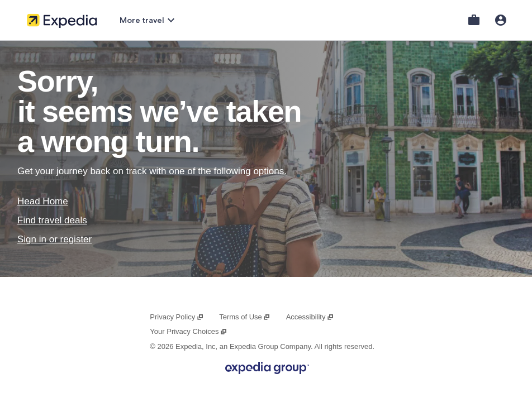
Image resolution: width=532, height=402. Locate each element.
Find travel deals (52, 220)
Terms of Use (245, 317)
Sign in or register (54, 239)
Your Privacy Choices (188, 331)
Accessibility (310, 317)
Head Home (43, 201)
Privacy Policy (177, 317)
